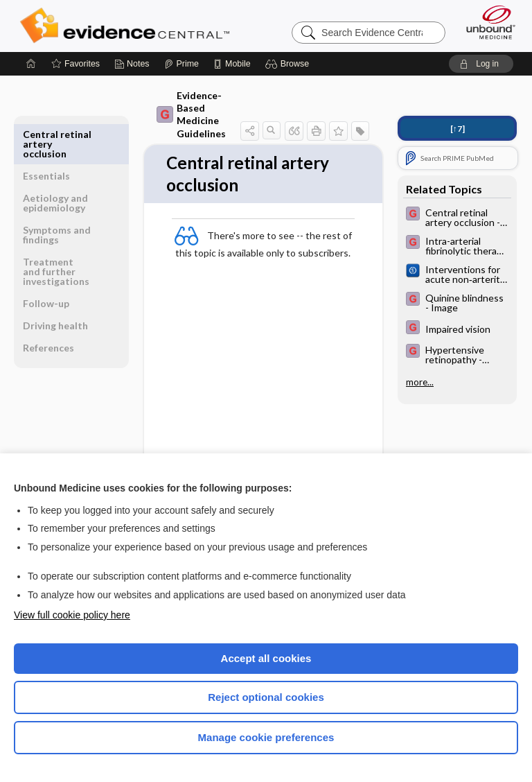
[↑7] (458, 129)
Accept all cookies (266, 658)
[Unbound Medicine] (486, 22)
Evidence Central (128, 26)
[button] (289, 64)
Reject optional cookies (266, 697)
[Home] (31, 64)
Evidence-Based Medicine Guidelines (191, 114)
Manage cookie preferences (266, 737)
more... (420, 382)
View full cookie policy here (72, 615)
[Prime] (181, 64)
